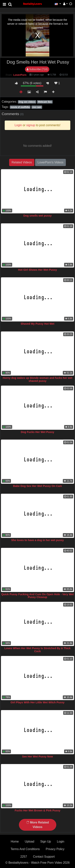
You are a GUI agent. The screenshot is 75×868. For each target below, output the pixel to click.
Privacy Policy (55, 849)
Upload (30, 841)
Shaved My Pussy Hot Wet (37, 324)
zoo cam (37, 107)
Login (61, 841)
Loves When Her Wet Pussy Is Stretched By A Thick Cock (38, 650)
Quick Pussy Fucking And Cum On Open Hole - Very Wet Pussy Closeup (37, 596)
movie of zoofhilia (20, 107)
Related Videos (22, 162)
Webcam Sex (45, 102)
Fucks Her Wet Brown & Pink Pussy (37, 810)
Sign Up (46, 841)
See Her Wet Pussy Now (38, 757)
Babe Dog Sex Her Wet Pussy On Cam (37, 486)
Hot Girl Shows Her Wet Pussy (37, 270)
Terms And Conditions (25, 849)
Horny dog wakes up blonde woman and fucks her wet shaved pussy (37, 379)
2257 (24, 857)
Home (15, 841)
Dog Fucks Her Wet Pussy (37, 432)
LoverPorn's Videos (50, 162)
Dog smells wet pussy (37, 216)
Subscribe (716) (37, 69)
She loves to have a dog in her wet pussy (38, 540)
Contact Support (44, 857)
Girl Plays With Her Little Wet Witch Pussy (37, 702)
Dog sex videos (27, 102)
